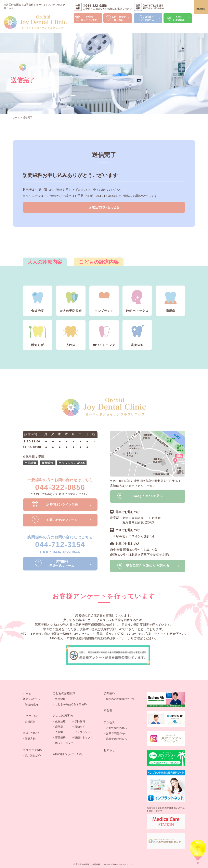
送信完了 (28, 118)
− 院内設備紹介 (32, 756)
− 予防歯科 (79, 721)
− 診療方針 (29, 739)
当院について (31, 733)
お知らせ (109, 750)
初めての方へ (31, 699)
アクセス (109, 722)
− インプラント (81, 732)
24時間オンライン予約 (67, 754)
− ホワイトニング (63, 743)
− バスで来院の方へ (115, 728)
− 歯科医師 (29, 722)
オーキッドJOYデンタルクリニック (118, 864)
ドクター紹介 (31, 716)
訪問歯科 (109, 693)
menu (201, 8)
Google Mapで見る (148, 496)
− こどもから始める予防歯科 (70, 704)
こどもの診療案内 (64, 693)
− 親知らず (79, 727)
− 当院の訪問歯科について (119, 699)
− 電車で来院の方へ (115, 739)
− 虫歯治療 (59, 699)
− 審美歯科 (59, 737)
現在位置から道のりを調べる (148, 566)
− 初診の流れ (30, 705)
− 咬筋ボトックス (83, 737)
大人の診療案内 (63, 716)
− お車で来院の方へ (115, 733)
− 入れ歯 (58, 732)
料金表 (108, 710)
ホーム (16, 118)
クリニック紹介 (33, 750)
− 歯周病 (58, 727)
